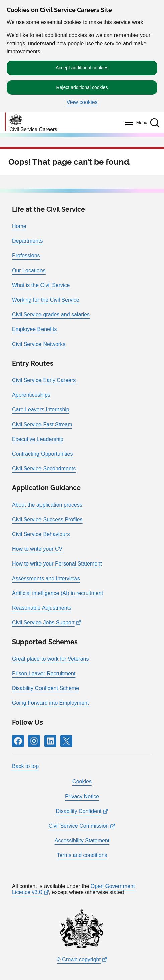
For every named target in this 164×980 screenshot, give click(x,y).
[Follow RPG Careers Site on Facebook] (18, 741)
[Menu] (134, 123)
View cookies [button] (82, 102)
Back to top (25, 766)
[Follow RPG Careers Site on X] (66, 741)
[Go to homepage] (31, 122)
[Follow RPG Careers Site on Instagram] (34, 741)
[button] (155, 123)
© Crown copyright (79, 959)
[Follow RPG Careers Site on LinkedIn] (50, 741)
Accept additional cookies (82, 68)
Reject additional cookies (82, 87)
